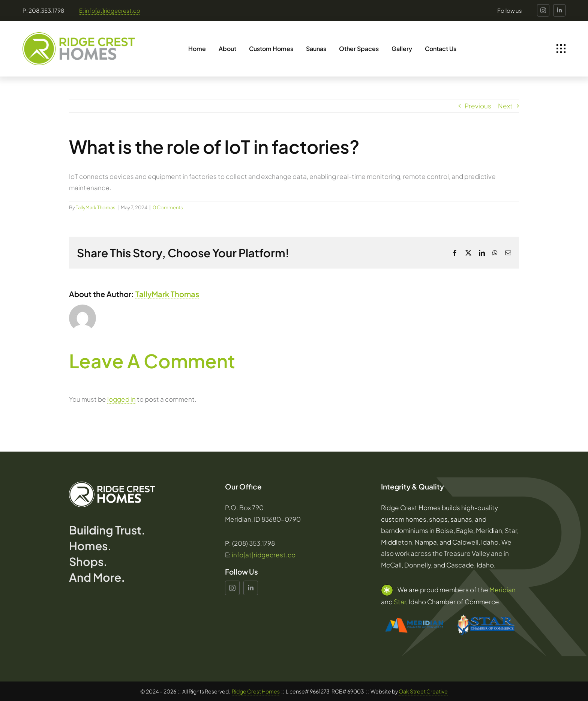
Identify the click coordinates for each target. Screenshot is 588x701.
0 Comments (168, 207)
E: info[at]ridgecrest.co (110, 10)
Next (505, 106)
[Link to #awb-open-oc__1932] (561, 49)
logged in (121, 399)
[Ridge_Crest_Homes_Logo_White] (112, 485)
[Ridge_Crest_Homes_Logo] (79, 35)
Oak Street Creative (423, 691)
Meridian (502, 590)
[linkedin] (559, 10)
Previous (478, 106)
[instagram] (543, 10)
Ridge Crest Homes (256, 691)
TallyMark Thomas (96, 207)
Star (400, 602)
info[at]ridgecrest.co (264, 555)
